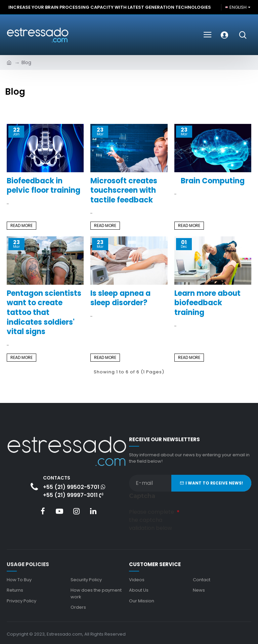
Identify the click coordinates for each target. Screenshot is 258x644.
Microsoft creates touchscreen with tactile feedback (124, 191)
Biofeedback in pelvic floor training (44, 186)
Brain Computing (213, 181)
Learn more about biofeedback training (207, 303)
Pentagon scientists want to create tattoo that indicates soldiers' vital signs (44, 313)
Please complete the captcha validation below (152, 519)
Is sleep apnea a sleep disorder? (120, 298)
